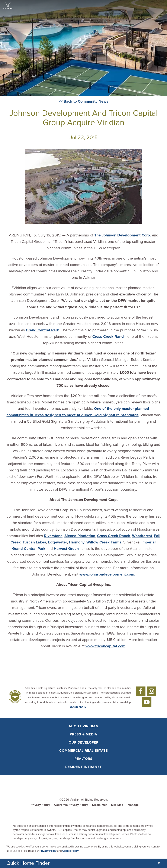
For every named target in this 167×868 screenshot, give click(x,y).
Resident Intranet (83, 767)
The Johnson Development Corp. (123, 235)
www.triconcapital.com (105, 646)
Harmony (77, 542)
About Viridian (84, 726)
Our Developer (84, 743)
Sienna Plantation (80, 536)
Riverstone (53, 536)
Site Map (117, 805)
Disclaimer (99, 805)
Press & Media (83, 734)
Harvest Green (66, 549)
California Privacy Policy (71, 805)
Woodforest (142, 536)
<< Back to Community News (83, 101)
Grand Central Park (42, 330)
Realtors (83, 759)
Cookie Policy (70, 851)
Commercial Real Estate (83, 751)
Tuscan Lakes (34, 542)
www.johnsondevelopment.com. (107, 574)
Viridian (75, 800)
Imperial (149, 542)
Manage (133, 805)
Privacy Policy (40, 805)
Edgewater (57, 542)
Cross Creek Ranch (109, 337)
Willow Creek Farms (104, 542)
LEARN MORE (78, 707)
